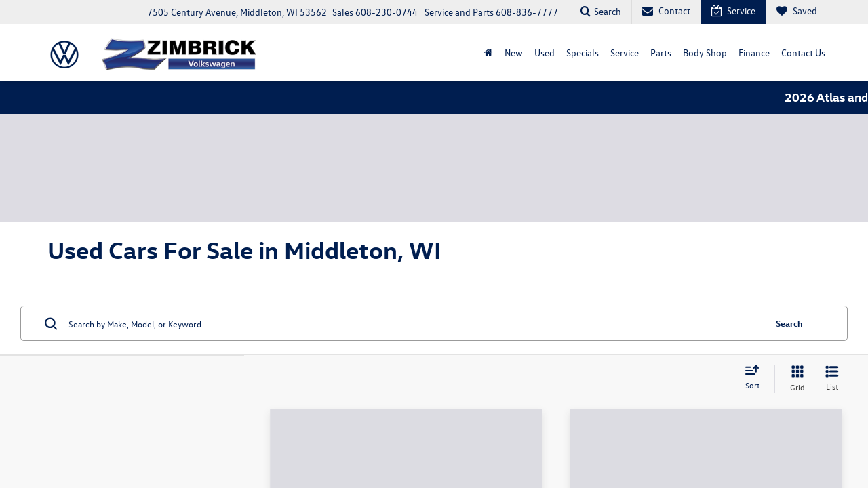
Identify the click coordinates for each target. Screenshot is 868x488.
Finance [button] (754, 52)
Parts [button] (661, 52)
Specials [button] (583, 52)
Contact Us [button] (803, 52)
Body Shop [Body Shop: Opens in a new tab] (705, 52)
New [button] (514, 52)
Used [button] (545, 52)
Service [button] (625, 52)
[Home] (488, 52)
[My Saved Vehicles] (796, 12)
